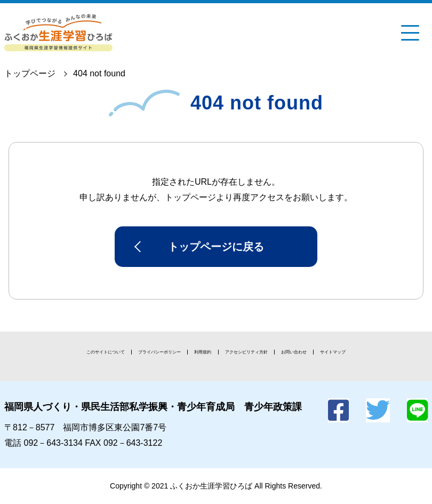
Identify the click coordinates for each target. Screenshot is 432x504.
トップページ (30, 73)
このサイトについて (106, 352)
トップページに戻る (216, 247)
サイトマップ (333, 352)
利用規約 (203, 352)
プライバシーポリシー (159, 352)
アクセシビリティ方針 (246, 352)
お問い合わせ (294, 352)
